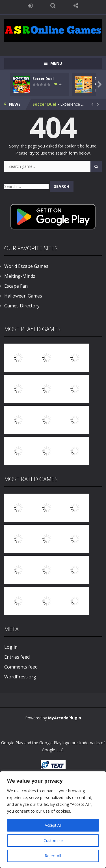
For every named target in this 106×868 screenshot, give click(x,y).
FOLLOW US (76, 6)
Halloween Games (23, 296)
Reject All (53, 856)
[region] (53, 820)
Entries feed (17, 657)
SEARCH (53, 6)
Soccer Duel (43, 79)
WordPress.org (20, 677)
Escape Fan (16, 286)
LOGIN (30, 6)
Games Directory (22, 306)
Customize (53, 840)
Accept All (53, 825)
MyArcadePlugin (65, 718)
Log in (11, 647)
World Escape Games (26, 266)
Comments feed (21, 667)
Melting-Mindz (20, 276)
